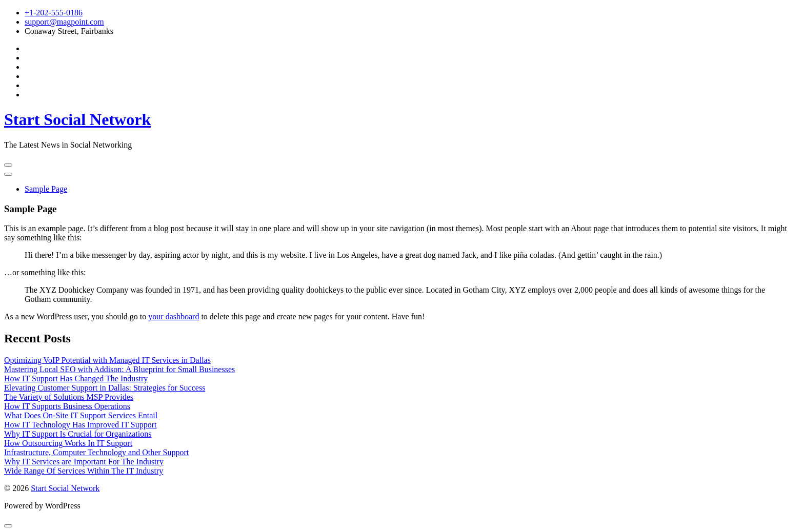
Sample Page (46, 189)
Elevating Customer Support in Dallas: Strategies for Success (105, 388)
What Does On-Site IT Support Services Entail (81, 415)
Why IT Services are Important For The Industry (84, 462)
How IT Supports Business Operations (67, 406)
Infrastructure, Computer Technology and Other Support (96, 452)
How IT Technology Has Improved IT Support (81, 425)
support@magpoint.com (64, 22)
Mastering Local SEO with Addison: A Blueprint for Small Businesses (119, 369)
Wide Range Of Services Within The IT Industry (84, 471)
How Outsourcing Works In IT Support (68, 443)
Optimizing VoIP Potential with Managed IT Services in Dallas (107, 360)
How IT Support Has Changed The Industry (76, 378)
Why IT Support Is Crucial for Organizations (78, 434)
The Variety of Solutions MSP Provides (69, 397)
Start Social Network (77, 119)
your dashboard (174, 316)
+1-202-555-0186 (54, 13)
